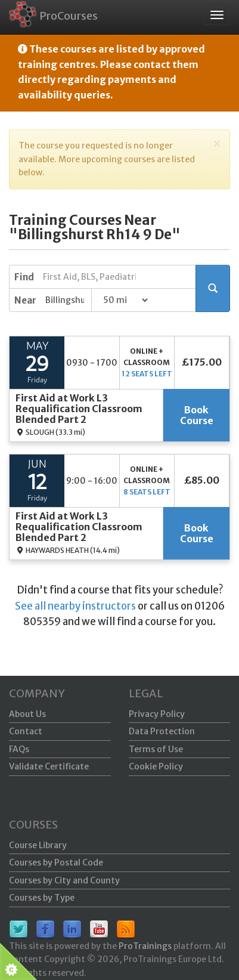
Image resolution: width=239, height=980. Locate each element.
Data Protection (162, 731)
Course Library (38, 845)
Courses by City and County (64, 880)
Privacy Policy (157, 714)
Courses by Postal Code (56, 862)
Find (24, 277)
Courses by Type (42, 898)
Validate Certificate (49, 766)
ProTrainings (145, 946)
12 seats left (147, 374)
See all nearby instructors (75, 606)
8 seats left (147, 492)
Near (25, 300)
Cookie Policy (156, 766)
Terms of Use (156, 749)
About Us (27, 714)
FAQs (19, 749)
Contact (26, 731)
